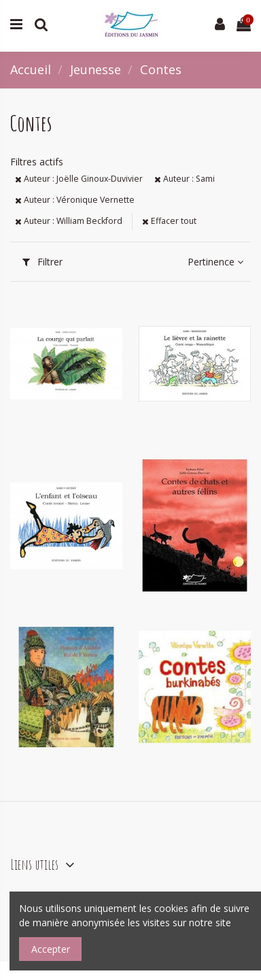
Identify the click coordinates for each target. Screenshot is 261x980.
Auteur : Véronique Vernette (75, 200)
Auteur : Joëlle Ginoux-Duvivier (79, 179)
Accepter (51, 949)
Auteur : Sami (185, 179)
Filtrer (42, 262)
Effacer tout (169, 221)
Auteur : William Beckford (69, 221)
